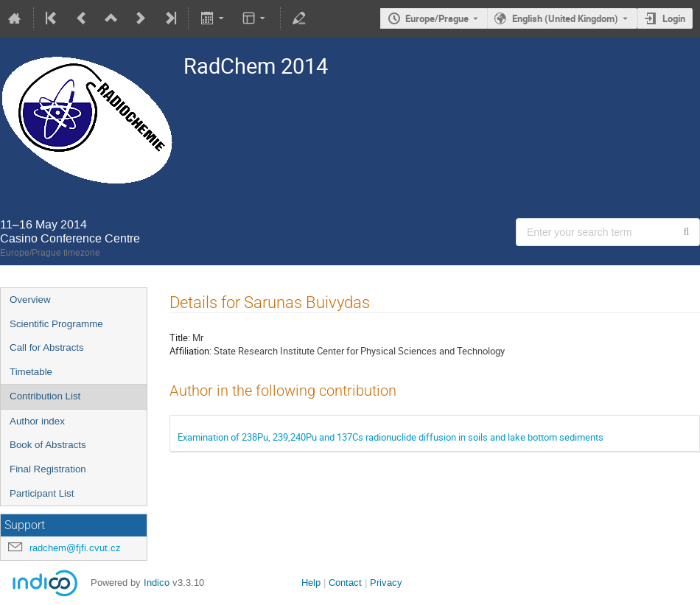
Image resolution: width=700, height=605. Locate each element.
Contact (345, 583)
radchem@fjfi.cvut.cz (75, 548)
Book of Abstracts (48, 445)
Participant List (42, 493)
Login (674, 18)
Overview (30, 300)
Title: (180, 338)
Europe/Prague (437, 18)
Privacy (386, 583)
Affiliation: (190, 351)
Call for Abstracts (47, 347)
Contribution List (45, 396)
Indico (157, 583)
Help (311, 583)
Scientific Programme (56, 324)
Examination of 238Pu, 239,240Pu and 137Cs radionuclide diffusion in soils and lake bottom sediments (391, 437)
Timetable (31, 372)
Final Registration (48, 469)
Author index (37, 421)
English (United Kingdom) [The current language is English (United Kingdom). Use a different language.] (565, 18)
